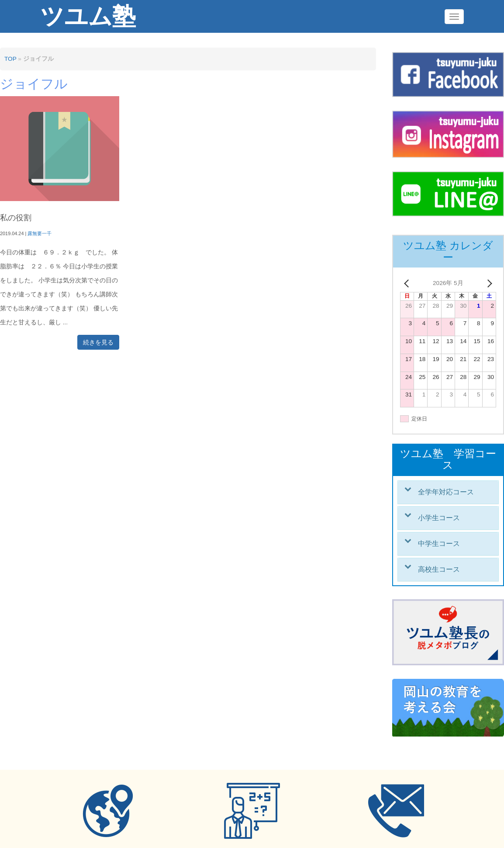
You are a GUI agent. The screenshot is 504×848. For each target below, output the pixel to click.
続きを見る (98, 342)
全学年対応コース (446, 492)
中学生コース (439, 544)
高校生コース (439, 569)
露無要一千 (40, 233)
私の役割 (16, 218)
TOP (10, 59)
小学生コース (439, 518)
